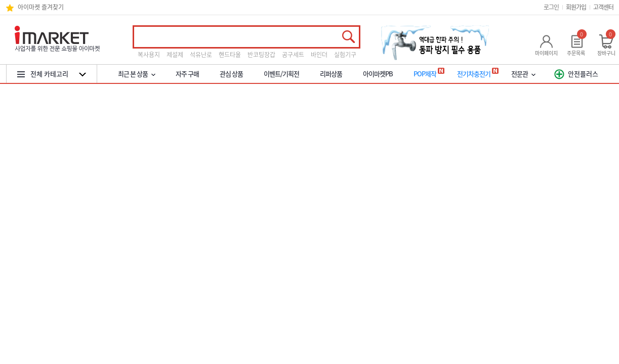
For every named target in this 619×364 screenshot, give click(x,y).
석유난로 (201, 55)
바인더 (319, 55)
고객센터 (603, 7)
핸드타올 (230, 55)
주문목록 (576, 53)
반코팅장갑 (261, 55)
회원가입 (576, 7)
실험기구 (345, 55)
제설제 (175, 55)
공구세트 (293, 55)
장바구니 (606, 53)
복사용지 (149, 55)
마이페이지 (546, 53)
